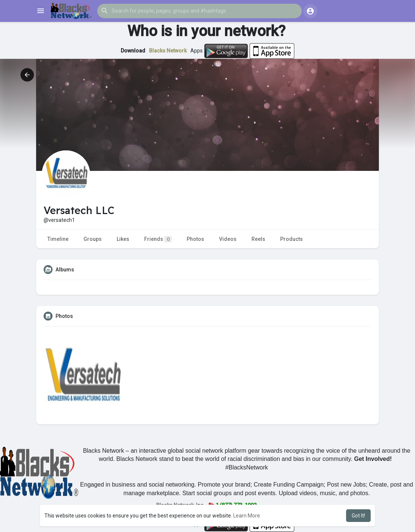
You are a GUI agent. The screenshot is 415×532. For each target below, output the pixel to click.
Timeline (58, 239)
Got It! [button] (358, 516)
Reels (258, 239)
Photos (195, 239)
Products (292, 239)
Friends (158, 239)
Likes (123, 239)
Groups (93, 239)
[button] (199, 11)
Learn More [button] (247, 516)
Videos (228, 239)
